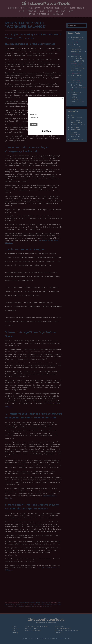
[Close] (64, 97)
